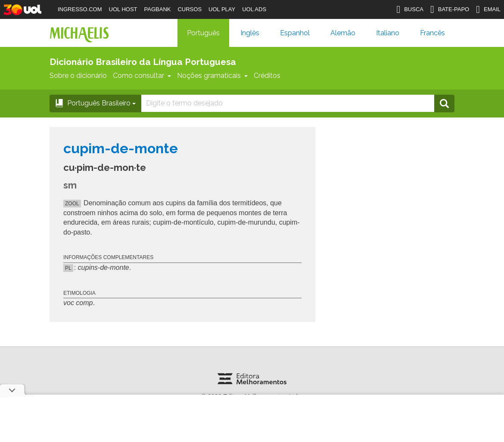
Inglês (250, 33)
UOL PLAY (222, 9)
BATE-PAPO (450, 9)
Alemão (343, 33)
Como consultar (142, 76)
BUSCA (410, 9)
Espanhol (295, 33)
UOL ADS (254, 9)
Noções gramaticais (212, 76)
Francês (432, 33)
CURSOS (190, 9)
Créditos (267, 76)
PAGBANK (158, 9)
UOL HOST (123, 9)
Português (203, 33)
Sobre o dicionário (78, 76)
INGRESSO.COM (80, 9)
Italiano (388, 33)
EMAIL (488, 9)
